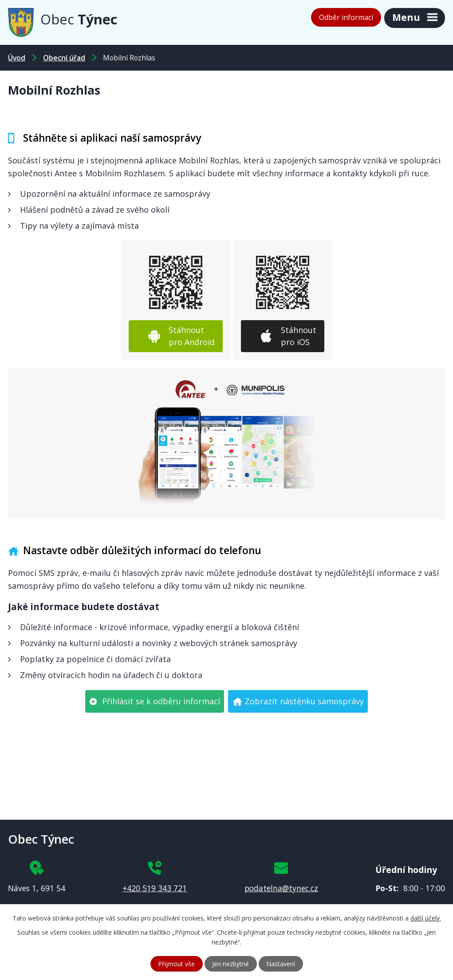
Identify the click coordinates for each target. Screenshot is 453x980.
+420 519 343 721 (155, 888)
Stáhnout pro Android (192, 336)
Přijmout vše (176, 964)
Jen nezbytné (230, 964)
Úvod (17, 58)
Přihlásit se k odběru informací (161, 701)
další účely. (426, 918)
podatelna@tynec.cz (281, 888)
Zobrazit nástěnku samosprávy (304, 701)
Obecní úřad (64, 58)
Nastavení (281, 964)
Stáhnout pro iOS (299, 336)
